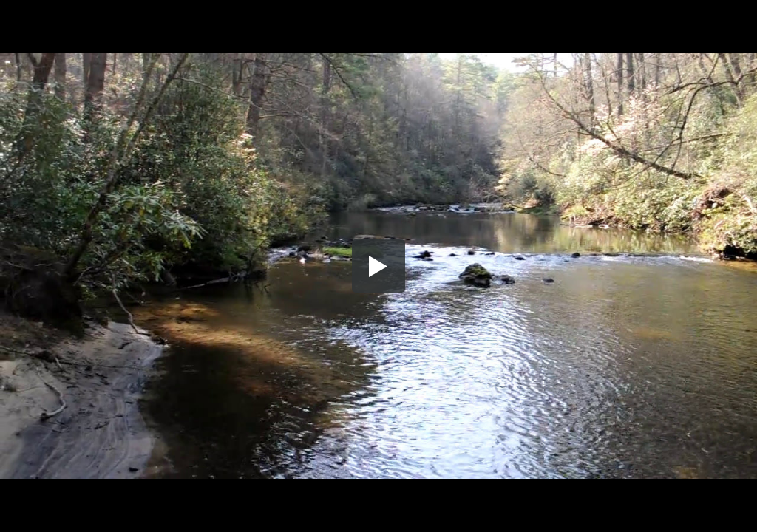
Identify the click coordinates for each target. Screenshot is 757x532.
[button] (378, 266)
